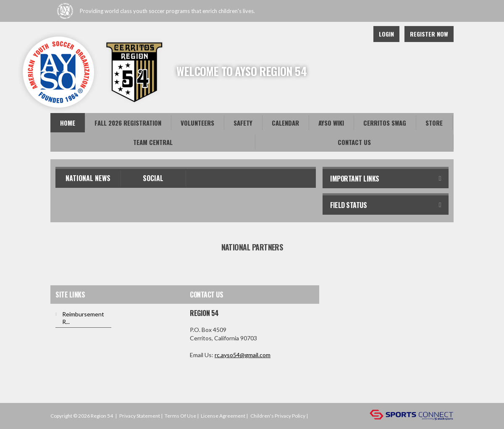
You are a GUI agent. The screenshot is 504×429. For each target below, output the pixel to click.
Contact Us (354, 142)
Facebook (339, 34)
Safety (243, 123)
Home (68, 123)
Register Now (429, 34)
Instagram (357, 34)
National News (88, 178)
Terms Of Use (180, 416)
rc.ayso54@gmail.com (243, 355)
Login (386, 34)
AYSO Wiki (331, 123)
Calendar (285, 123)
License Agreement (223, 416)
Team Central (153, 142)
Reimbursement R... (83, 318)
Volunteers (197, 123)
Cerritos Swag (385, 123)
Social (153, 178)
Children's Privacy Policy (278, 416)
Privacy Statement (140, 416)
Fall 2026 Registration (128, 123)
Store (434, 123)
